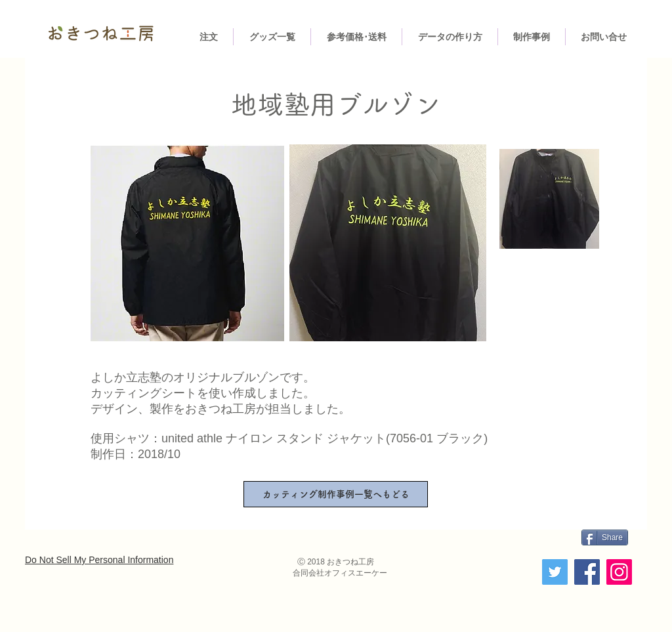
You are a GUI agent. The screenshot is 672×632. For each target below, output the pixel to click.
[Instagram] (619, 572)
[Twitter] (555, 572)
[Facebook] (587, 572)
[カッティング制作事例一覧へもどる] (336, 494)
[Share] (605, 537)
